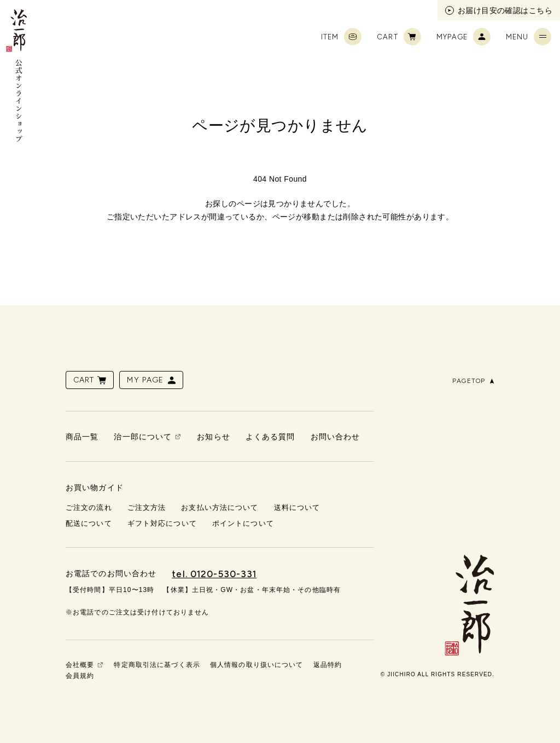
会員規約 (80, 676)
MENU (529, 37)
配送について (89, 523)
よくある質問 (270, 437)
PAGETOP (473, 381)
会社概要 (80, 665)
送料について (297, 507)
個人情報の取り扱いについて (257, 665)
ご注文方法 (147, 507)
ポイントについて (243, 523)
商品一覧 (82, 437)
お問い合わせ (336, 437)
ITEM (341, 37)
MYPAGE (463, 37)
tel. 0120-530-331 (214, 574)
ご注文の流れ (89, 507)
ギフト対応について (162, 523)
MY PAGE (152, 380)
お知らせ (213, 437)
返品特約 (328, 665)
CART (399, 37)
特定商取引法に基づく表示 (157, 665)
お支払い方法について (220, 507)
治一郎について (143, 437)
